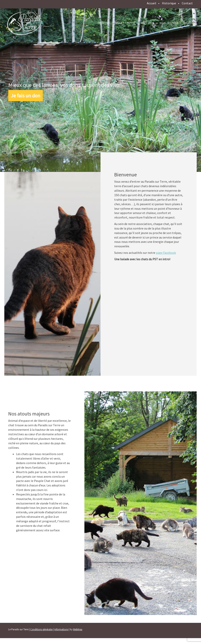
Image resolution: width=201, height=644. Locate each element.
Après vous (147, 23)
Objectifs (104, 23)
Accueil (152, 3)
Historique (169, 3)
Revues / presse (125, 23)
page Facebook (166, 253)
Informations (61, 629)
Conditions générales (41, 629)
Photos (188, 23)
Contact (187, 3)
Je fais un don (26, 96)
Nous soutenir (169, 23)
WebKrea (78, 629)
